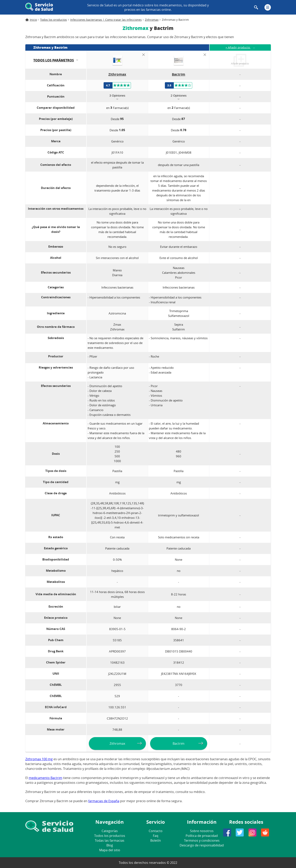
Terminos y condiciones (202, 840)
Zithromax (117, 743)
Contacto (156, 831)
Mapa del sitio (110, 850)
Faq (156, 836)
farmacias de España (104, 801)
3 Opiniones (117, 95)
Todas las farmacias (110, 840)
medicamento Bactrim (46, 778)
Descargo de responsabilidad (202, 845)
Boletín (156, 840)
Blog (110, 845)
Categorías (110, 831)
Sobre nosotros (202, 831)
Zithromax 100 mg (39, 759)
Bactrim (179, 743)
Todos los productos (110, 836)
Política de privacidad (202, 836)
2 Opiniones (179, 95)
